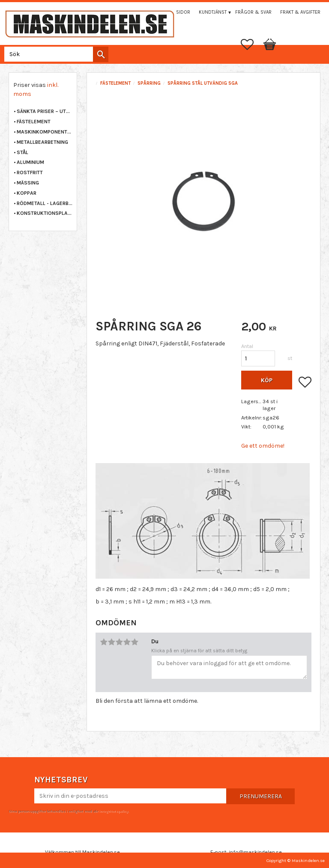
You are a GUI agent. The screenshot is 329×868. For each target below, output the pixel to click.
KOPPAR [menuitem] (27, 193)
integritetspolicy (114, 811)
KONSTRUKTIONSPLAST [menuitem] (45, 213)
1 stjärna (104, 642)
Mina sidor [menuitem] (177, 12)
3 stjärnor (119, 642)
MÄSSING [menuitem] (28, 183)
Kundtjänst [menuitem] (213, 12)
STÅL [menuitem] (22, 152)
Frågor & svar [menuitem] (253, 12)
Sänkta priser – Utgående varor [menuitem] (45, 111)
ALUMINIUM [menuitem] (30, 162)
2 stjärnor (111, 642)
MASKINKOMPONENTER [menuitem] (45, 132)
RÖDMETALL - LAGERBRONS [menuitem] (45, 203)
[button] (251, 45)
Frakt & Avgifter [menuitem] (300, 12)
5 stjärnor (135, 642)
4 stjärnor (127, 642)
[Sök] (101, 54)
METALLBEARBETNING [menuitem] (42, 142)
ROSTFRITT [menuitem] (30, 172)
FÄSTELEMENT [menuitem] (34, 122)
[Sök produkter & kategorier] (55, 54)
